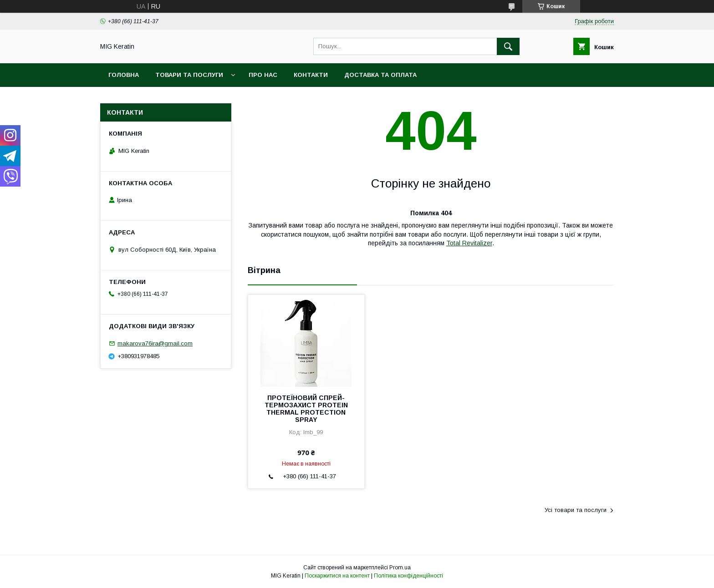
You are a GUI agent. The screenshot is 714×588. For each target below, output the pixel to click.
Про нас (263, 75)
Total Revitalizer (469, 243)
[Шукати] (508, 46)
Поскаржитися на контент (337, 576)
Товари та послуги (189, 75)
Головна (124, 75)
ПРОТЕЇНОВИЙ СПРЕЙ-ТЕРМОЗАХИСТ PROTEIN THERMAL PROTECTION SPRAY (306, 409)
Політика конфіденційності (408, 576)
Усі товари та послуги (576, 510)
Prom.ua (400, 568)
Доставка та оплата (380, 75)
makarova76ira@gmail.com (155, 343)
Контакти (311, 75)
